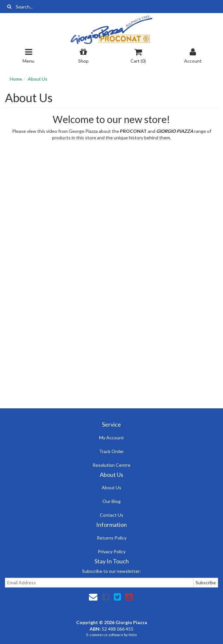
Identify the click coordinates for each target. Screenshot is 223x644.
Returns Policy (112, 538)
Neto (133, 635)
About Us (38, 79)
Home (16, 79)
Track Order (111, 451)
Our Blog (111, 501)
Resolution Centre (111, 465)
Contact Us (111, 515)
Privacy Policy (112, 551)
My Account (111, 438)
